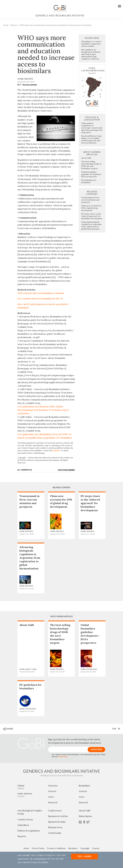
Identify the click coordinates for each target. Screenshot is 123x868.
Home (6, 25)
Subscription (85, 816)
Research (53, 802)
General (52, 791)
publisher (57, 450)
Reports (14, 25)
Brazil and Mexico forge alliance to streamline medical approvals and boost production (91, 139)
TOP (116, 729)
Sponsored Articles (58, 816)
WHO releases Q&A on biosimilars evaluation (41, 293)
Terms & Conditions (56, 848)
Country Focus (25, 820)
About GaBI (86, 158)
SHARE (8, 729)
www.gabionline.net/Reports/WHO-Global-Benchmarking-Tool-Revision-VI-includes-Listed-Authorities (44, 410)
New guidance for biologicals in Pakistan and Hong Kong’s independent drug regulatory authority (91, 54)
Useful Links (55, 833)
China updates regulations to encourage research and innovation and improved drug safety (92, 128)
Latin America (31, 795)
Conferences (55, 811)
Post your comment (30, 85)
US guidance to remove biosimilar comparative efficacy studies (91, 44)
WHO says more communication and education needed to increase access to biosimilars (56, 25)
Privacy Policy (63, 757)
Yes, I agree (85, 856)
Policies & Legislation (29, 831)
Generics (53, 786)
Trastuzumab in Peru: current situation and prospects (90, 200)
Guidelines (23, 825)
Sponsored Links (57, 822)
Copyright (85, 848)
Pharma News (55, 827)
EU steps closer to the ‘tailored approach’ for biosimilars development (92, 216)
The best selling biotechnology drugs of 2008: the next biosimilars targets (91, 165)
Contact (96, 848)
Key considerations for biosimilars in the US (40, 299)
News (51, 797)
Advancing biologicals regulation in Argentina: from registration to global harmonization (91, 225)
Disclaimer (73, 848)
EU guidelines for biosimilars (89, 181)
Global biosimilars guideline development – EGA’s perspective (92, 174)
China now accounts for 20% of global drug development (91, 208)
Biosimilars (84, 786)
